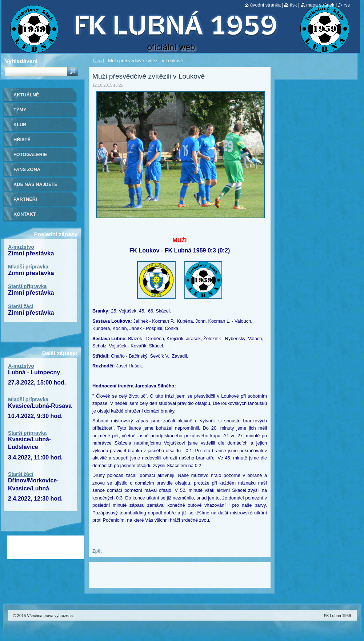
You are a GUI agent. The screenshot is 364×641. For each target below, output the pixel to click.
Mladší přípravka (28, 267)
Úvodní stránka (265, 5)
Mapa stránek (320, 5)
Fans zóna (27, 169)
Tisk (293, 5)
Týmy (20, 110)
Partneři (25, 199)
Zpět (97, 551)
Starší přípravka (27, 286)
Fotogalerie (30, 154)
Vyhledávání (21, 61)
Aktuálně (26, 95)
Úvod (99, 61)
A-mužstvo (21, 247)
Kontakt (25, 214)
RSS (347, 5)
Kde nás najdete (35, 184)
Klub (20, 125)
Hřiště (22, 140)
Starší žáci (21, 306)
